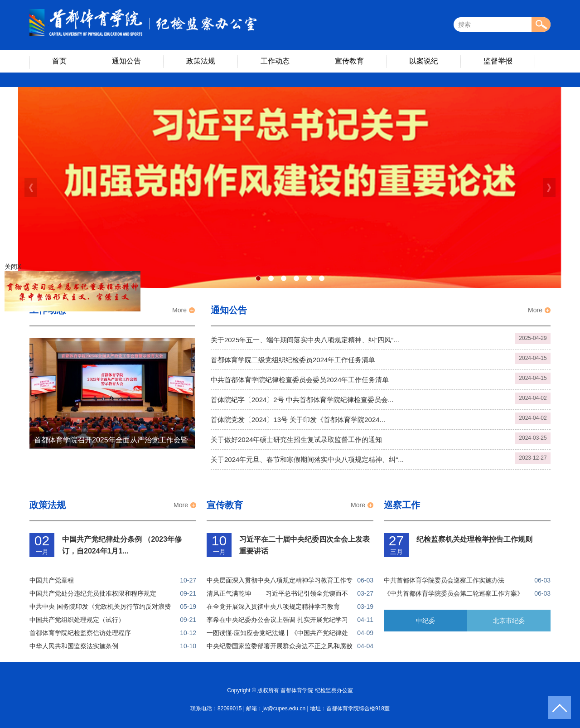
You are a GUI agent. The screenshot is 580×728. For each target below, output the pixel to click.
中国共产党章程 (52, 580)
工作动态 (275, 61)
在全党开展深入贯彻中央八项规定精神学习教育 (273, 607)
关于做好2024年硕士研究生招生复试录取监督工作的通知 (296, 439)
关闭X (12, 267)
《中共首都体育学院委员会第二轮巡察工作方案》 (454, 593)
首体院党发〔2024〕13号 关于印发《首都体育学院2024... (298, 420)
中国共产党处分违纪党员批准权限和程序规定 (93, 593)
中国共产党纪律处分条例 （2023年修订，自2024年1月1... (122, 545)
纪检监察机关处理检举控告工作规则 (474, 539)
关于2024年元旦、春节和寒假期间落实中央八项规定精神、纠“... (307, 459)
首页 (59, 61)
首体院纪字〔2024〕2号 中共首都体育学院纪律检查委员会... (302, 400)
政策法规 (201, 61)
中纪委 (425, 621)
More (179, 310)
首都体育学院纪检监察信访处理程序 (80, 633)
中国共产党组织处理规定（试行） (77, 620)
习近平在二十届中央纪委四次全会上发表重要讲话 (304, 545)
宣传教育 (349, 61)
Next (549, 188)
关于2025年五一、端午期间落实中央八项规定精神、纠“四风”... (305, 340)
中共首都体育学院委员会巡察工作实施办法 (444, 580)
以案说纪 (424, 61)
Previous (31, 188)
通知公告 (126, 61)
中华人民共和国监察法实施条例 (74, 646)
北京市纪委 (509, 621)
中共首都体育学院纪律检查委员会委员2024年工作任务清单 (300, 380)
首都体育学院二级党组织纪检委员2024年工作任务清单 (293, 360)
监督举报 (498, 61)
